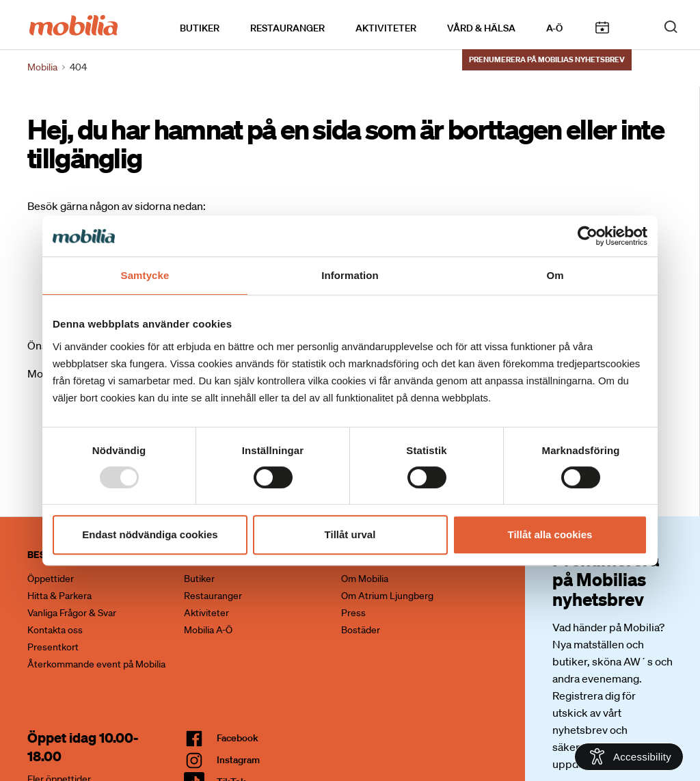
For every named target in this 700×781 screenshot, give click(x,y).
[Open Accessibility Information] (629, 757)
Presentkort (53, 647)
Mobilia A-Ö (208, 630)
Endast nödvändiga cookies (150, 534)
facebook (238, 738)
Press (353, 613)
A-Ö (554, 28)
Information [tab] (350, 275)
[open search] (671, 26)
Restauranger (287, 28)
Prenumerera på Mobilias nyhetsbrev (547, 59)
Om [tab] (555, 275)
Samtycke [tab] (145, 275)
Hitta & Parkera (59, 596)
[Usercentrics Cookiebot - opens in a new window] (588, 236)
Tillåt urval (350, 534)
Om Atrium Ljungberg (387, 596)
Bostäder (361, 630)
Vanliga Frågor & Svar (72, 613)
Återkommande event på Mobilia (96, 664)
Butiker (200, 28)
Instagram (238, 760)
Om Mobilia (365, 579)
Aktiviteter (386, 28)
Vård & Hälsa (481, 28)
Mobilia (42, 67)
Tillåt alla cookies (550, 534)
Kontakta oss (55, 630)
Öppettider (51, 579)
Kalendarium (602, 28)
